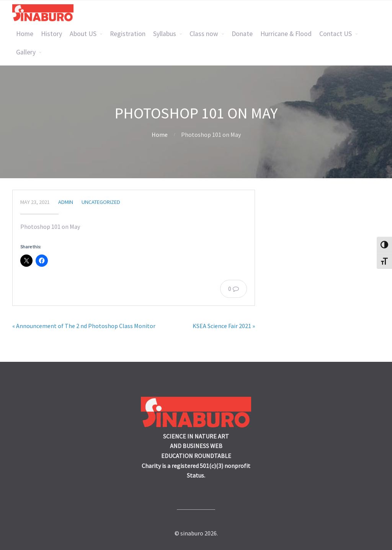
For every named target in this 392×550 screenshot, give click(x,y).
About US (83, 34)
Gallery (26, 52)
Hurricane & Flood (286, 34)
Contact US (336, 34)
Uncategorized (101, 202)
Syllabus (165, 34)
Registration (128, 34)
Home (25, 34)
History (51, 34)
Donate (242, 34)
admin (66, 202)
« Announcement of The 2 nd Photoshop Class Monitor (84, 326)
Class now (204, 34)
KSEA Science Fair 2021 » (224, 326)
